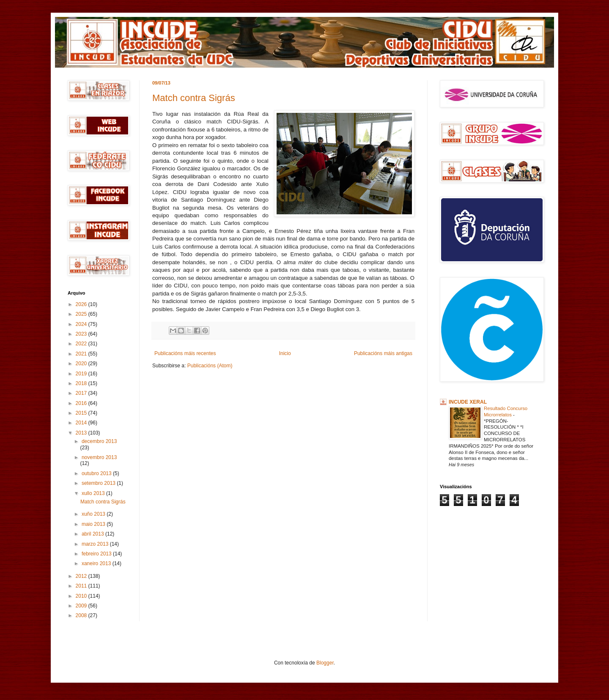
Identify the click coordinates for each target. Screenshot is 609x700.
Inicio (285, 353)
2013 (82, 433)
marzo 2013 (96, 544)
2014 (82, 423)
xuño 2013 (94, 514)
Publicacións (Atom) (210, 366)
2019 (82, 374)
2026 (82, 304)
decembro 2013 (99, 441)
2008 (82, 615)
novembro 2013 (99, 457)
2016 (82, 403)
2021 (82, 354)
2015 (82, 413)
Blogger (325, 663)
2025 (82, 314)
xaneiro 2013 (97, 563)
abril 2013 (93, 534)
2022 (82, 344)
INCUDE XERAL (468, 402)
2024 (82, 324)
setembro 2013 (99, 483)
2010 (82, 596)
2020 (82, 364)
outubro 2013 (97, 473)
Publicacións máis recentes (185, 353)
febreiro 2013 (97, 554)
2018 (82, 383)
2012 (82, 576)
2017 (82, 393)
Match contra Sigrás (194, 98)
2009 (82, 606)
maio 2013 (94, 524)
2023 (82, 334)
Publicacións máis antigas (383, 353)
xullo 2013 (94, 493)
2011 (82, 586)
